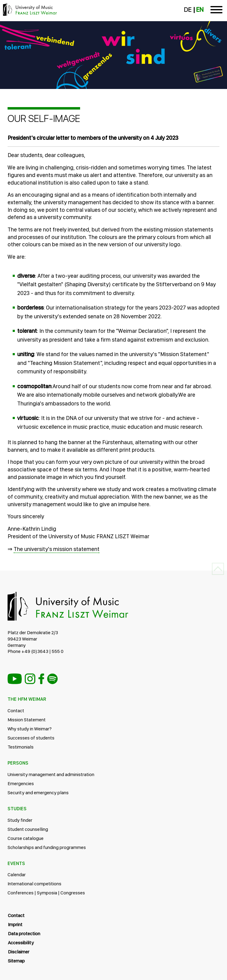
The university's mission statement (57, 549)
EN (200, 10)
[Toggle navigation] (216, 11)
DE (188, 10)
